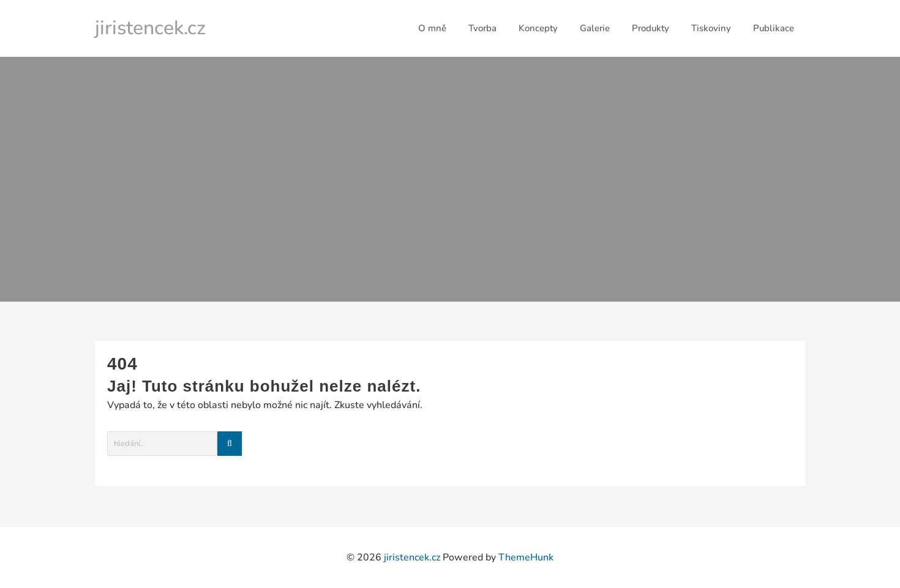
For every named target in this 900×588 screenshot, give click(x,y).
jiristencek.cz (150, 28)
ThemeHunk (526, 557)
